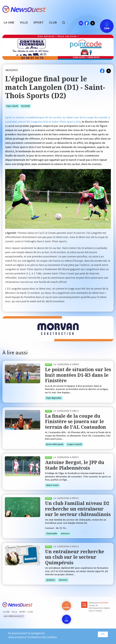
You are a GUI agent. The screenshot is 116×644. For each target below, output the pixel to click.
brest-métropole (55, 444)
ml (81, 23)
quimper (51, 580)
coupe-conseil (74, 444)
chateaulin (52, 534)
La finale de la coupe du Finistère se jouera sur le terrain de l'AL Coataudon (76, 421)
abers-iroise (52, 485)
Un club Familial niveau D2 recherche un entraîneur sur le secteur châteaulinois (78, 509)
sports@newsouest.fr (14, 616)
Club (53, 23)
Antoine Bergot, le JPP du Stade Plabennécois (75, 465)
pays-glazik (12, 106)
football (25, 106)
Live (104, 23)
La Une (9, 23)
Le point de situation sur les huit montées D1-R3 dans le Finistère (78, 375)
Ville (24, 23)
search (65, 23)
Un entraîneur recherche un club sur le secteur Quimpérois (75, 557)
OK (103, 634)
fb (87, 23)
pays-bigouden (54, 398)
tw (93, 23)
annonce (65, 534)
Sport (38, 23)
